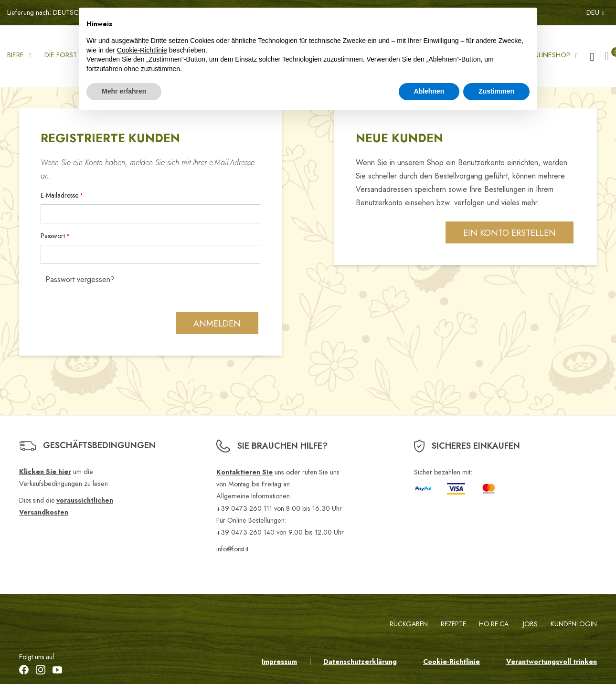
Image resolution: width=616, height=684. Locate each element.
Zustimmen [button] (496, 91)
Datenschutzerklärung (360, 662)
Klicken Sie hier (45, 472)
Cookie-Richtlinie (451, 662)
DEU (595, 12)
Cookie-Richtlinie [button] (142, 50)
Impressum (279, 662)
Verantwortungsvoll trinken (552, 662)
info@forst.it (232, 549)
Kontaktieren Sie (244, 472)
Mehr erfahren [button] (124, 91)
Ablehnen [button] (429, 91)
